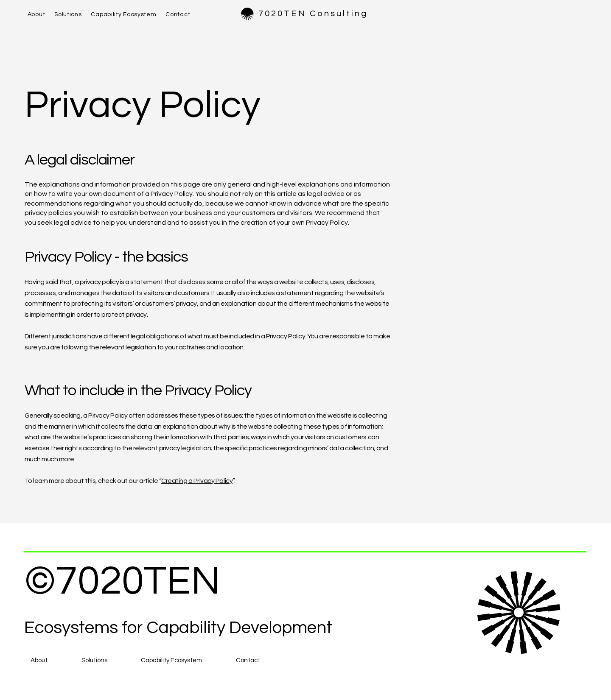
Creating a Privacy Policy (197, 481)
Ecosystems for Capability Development (178, 628)
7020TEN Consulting (313, 14)
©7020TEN (123, 581)
